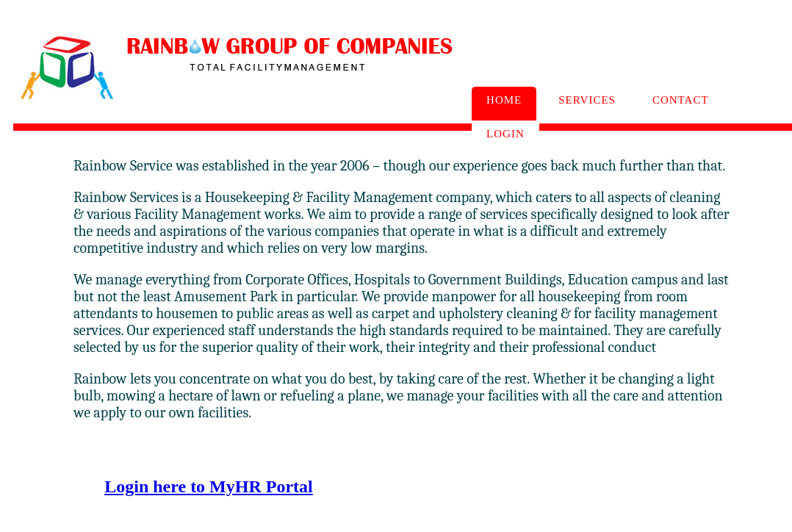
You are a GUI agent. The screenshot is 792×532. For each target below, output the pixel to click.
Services (587, 100)
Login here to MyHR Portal (209, 486)
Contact (681, 100)
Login (505, 134)
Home (504, 100)
